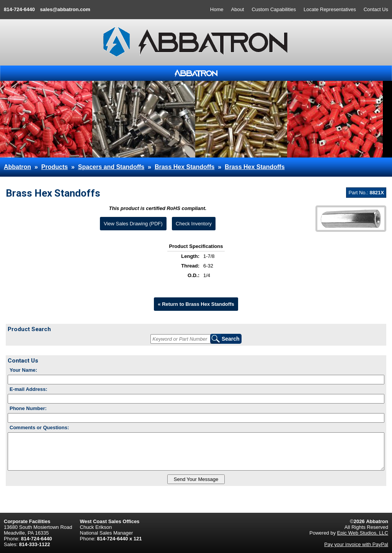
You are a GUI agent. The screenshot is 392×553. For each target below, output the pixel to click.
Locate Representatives (330, 9)
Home (217, 9)
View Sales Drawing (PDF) (133, 224)
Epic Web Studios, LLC (363, 533)
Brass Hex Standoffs (185, 167)
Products (55, 167)
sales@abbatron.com (65, 9)
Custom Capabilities (274, 9)
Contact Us (376, 9)
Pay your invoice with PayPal (356, 544)
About (238, 9)
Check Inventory (194, 224)
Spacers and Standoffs (111, 167)
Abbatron (17, 167)
